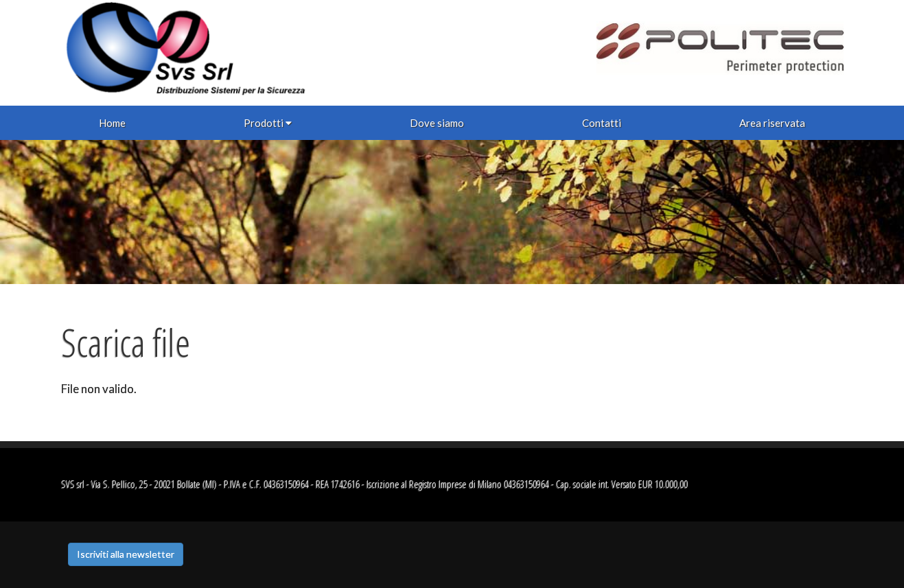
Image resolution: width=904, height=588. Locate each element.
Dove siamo (437, 123)
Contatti (602, 123)
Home (112, 123)
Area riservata (772, 123)
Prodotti (268, 123)
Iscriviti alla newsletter (126, 554)
